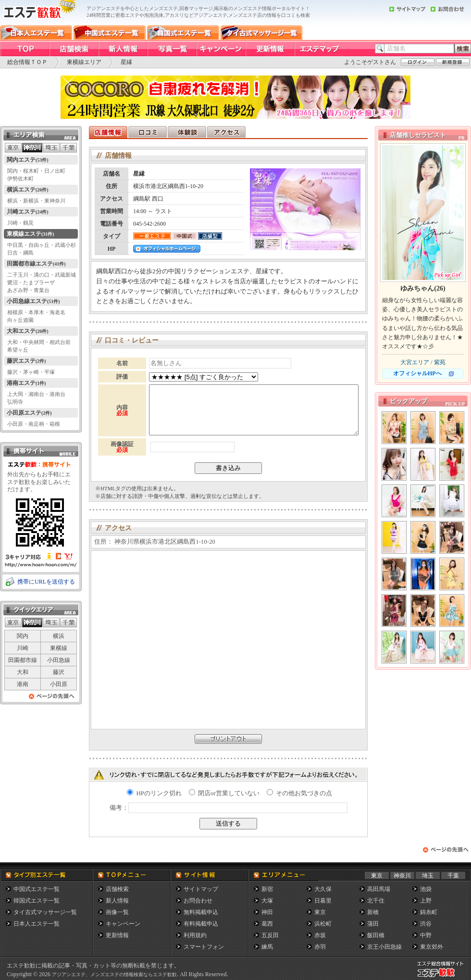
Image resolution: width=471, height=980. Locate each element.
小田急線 (59, 660)
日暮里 (323, 901)
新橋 (373, 912)
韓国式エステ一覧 (37, 901)
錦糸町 (429, 912)
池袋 (426, 889)
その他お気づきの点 (299, 793)
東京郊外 (432, 947)
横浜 (59, 636)
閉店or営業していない (224, 793)
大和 (23, 672)
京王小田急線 (384, 947)
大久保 (323, 889)
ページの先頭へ (52, 699)
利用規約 (195, 935)
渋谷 (426, 924)
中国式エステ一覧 (37, 889)
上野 (426, 901)
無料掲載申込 (201, 912)
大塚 (267, 901)
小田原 (59, 684)
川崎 (23, 648)
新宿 (267, 889)
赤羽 (320, 947)
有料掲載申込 (201, 924)
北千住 (376, 901)
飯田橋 (376, 935)
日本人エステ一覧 (37, 924)
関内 (23, 636)
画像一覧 (117, 912)
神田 (267, 912)
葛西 (267, 924)
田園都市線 (23, 660)
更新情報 (117, 935)
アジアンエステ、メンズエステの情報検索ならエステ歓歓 (114, 974)
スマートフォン (204, 947)
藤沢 (59, 672)
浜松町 (323, 924)
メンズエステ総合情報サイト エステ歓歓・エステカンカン (443, 977)
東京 (377, 876)
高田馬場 (379, 889)
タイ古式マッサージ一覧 (45, 912)
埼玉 (428, 876)
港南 (23, 684)
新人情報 (117, 901)
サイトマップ (201, 889)
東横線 (59, 648)
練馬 (267, 947)
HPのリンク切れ (154, 793)
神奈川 (402, 876)
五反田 (270, 935)
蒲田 (373, 924)
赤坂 (320, 935)
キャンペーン (123, 924)
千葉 (453, 876)
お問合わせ (198, 901)
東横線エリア (84, 62)
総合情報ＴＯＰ (27, 62)
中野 (426, 935)
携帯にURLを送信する (46, 582)
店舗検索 (117, 889)
